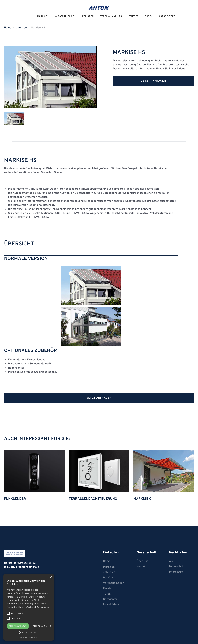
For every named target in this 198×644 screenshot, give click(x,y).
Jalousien (109, 572)
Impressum (176, 572)
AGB (172, 561)
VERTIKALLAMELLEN (111, 16)
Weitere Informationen (38, 607)
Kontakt (142, 567)
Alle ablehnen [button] (41, 626)
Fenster (133, 16)
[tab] (14, 119)
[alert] (29, 607)
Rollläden (109, 578)
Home (8, 28)
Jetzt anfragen (153, 81)
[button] (29, 632)
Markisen (21, 28)
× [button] (51, 577)
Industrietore (111, 605)
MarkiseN (43, 16)
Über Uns (142, 561)
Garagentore (167, 16)
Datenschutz (177, 567)
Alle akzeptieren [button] (18, 626)
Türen (149, 16)
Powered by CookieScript (29, 637)
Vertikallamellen (114, 583)
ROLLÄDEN (88, 16)
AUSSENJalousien (65, 16)
